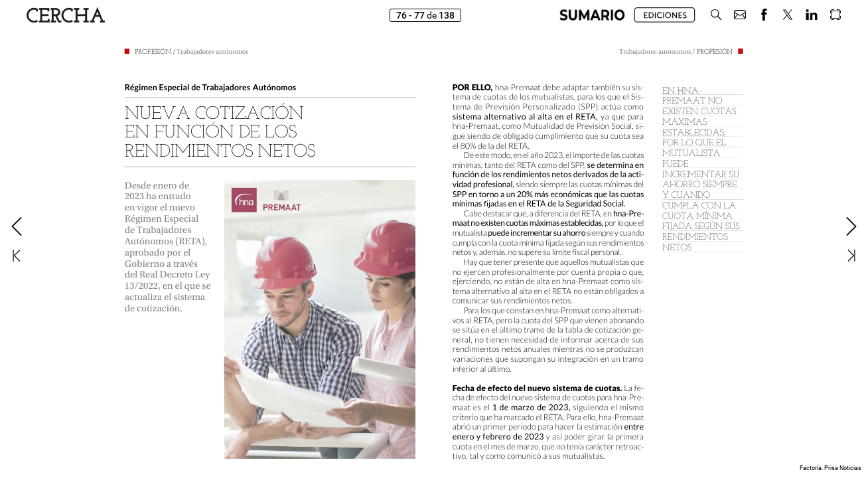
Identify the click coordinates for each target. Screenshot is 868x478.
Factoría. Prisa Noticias (831, 468)
